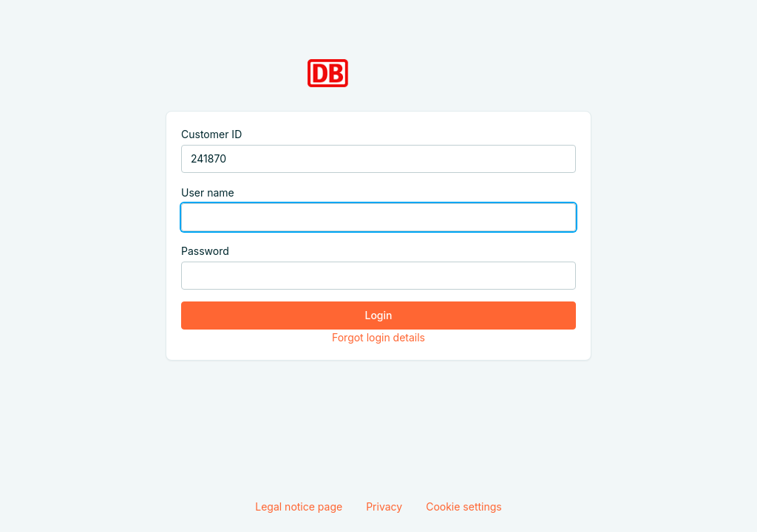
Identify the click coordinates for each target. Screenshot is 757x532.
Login (379, 315)
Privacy (384, 507)
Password (205, 251)
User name (208, 192)
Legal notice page (299, 507)
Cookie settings (464, 507)
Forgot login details (378, 337)
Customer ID (211, 134)
